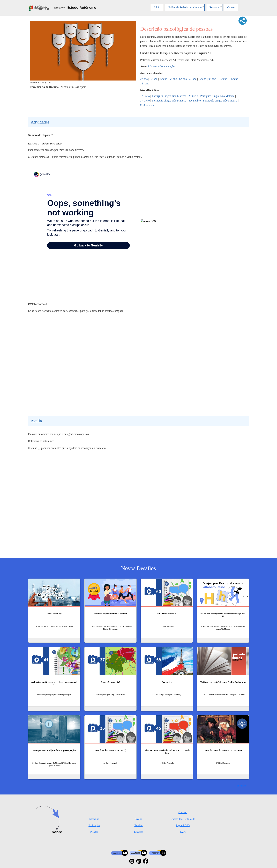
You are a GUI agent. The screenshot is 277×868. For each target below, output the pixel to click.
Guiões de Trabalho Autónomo (185, 7)
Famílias (138, 825)
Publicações (94, 825)
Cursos (231, 7)
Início (157, 7)
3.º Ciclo (145, 101)
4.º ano (163, 79)
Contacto (183, 812)
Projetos (94, 832)
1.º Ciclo (145, 96)
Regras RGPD (183, 825)
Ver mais (240, 786)
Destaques (94, 819)
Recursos (214, 7)
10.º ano (223, 79)
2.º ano (144, 79)
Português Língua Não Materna (169, 96)
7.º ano (193, 79)
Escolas (138, 819)
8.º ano (203, 79)
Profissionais (147, 105)
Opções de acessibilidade (183, 819)
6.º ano (183, 79)
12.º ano (145, 83)
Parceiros (138, 832)
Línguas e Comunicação (161, 66)
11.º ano (234, 79)
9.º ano (212, 79)
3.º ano (154, 79)
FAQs (183, 832)
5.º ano (173, 79)
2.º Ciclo (193, 96)
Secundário (195, 101)
